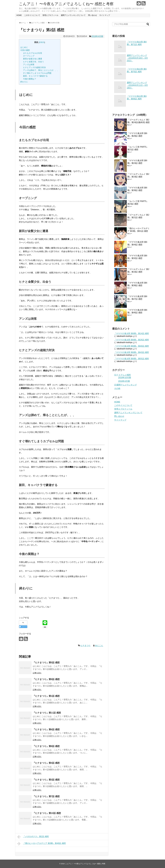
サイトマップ (105, 15)
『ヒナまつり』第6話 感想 (46, 729)
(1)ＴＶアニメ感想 (123, 375)
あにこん (99, 645)
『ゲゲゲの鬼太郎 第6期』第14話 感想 (132, 333)
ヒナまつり (85, 645)
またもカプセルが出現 (33, 53)
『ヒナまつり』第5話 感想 (46, 663)
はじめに (24, 47)
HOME (19, 15)
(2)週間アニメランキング (126, 385)
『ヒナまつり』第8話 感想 (46, 746)
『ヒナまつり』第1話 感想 (46, 696)
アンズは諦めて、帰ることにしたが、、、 (41, 70)
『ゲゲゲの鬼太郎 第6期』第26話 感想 (132, 340)
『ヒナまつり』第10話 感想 (47, 813)
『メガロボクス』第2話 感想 (33, 837)
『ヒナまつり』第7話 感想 (46, 796)
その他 (117, 388)
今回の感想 (25, 50)
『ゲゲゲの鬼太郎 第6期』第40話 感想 (132, 346)
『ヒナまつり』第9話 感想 (46, 679)
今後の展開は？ (30, 79)
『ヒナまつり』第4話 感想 (46, 763)
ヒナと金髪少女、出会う (33, 62)
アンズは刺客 (29, 64)
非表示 (42, 42)
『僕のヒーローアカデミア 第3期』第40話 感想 (41, 844)
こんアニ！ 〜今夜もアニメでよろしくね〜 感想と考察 (66, 4)
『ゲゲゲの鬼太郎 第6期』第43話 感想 (132, 352)
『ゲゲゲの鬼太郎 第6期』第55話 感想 (132, 359)
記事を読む (37, 673)
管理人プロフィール (50, 15)
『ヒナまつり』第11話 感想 (47, 713)
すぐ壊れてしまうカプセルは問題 (37, 73)
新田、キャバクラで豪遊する (35, 76)
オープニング (29, 56)
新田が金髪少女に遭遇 (33, 59)
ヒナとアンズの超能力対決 (34, 67)
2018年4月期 (97, 36)
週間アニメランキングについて (73, 15)
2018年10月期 (125, 378)
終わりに (24, 82)
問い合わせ (93, 15)
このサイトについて (32, 15)
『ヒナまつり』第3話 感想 (46, 780)
